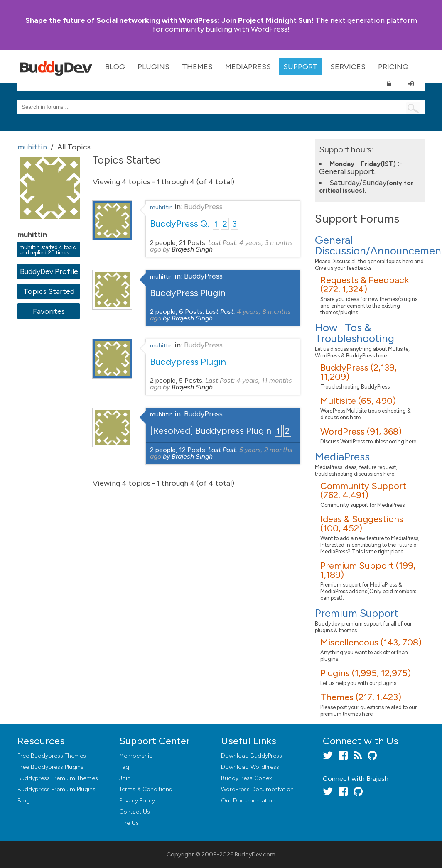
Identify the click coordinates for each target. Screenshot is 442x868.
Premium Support (357, 613)
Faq (124, 767)
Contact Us (135, 812)
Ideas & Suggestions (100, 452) (362, 524)
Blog (115, 67)
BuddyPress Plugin (188, 293)
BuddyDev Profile (49, 271)
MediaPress (248, 67)
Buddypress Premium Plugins (56, 789)
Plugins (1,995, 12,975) (366, 673)
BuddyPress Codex (246, 778)
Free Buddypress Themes (52, 756)
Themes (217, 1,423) (361, 697)
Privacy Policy (137, 801)
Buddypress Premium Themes (58, 778)
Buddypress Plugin (188, 362)
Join (125, 778)
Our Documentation (248, 801)
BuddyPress (203, 207)
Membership (136, 756)
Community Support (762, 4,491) (363, 490)
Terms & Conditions (146, 789)
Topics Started (49, 291)
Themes (197, 67)
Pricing (393, 67)
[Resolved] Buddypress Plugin (211, 431)
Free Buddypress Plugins (50, 767)
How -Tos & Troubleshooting (355, 333)
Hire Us (129, 823)
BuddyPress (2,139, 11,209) (359, 372)
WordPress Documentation (257, 789)
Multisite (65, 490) (358, 401)
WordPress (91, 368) (361, 432)
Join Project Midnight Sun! (169, 20)
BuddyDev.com (255, 855)
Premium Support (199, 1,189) (368, 570)
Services (348, 67)
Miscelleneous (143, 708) (371, 642)
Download (252, 756)
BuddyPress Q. (179, 224)
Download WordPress (250, 767)
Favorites (49, 311)
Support (301, 67)
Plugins (153, 67)
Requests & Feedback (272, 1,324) (365, 285)
